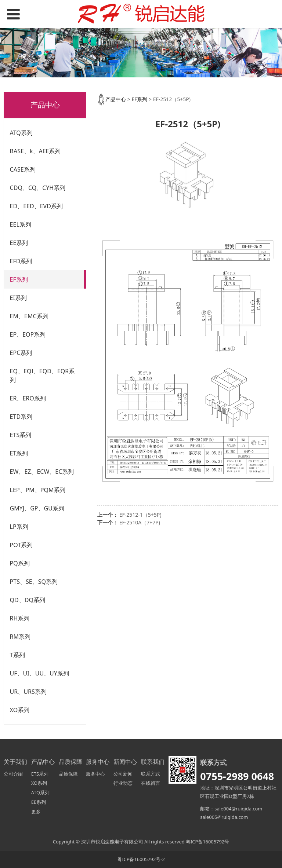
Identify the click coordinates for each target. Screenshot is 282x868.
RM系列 (20, 637)
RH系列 (20, 618)
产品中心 (116, 99)
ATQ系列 (21, 133)
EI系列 (18, 298)
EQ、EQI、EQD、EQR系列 (42, 376)
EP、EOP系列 (28, 334)
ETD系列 (21, 417)
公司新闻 (123, 774)
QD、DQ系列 (28, 600)
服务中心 (95, 774)
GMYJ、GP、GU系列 (37, 508)
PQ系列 (20, 563)
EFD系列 (21, 261)
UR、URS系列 (28, 692)
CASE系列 (23, 169)
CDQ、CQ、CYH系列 (38, 188)
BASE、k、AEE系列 (35, 151)
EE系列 (19, 243)
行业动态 (123, 783)
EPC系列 (21, 353)
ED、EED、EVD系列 (36, 206)
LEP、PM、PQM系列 (38, 490)
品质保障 (68, 774)
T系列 (17, 655)
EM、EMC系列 (29, 316)
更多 (36, 812)
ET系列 (19, 453)
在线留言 (151, 783)
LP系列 (19, 527)
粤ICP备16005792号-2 (141, 859)
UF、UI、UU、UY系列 (39, 673)
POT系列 (21, 545)
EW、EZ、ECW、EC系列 (42, 472)
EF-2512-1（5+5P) (140, 515)
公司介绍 (13, 774)
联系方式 (151, 774)
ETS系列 (21, 435)
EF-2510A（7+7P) (140, 522)
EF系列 (19, 279)
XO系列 (20, 710)
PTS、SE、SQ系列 (34, 582)
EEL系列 (21, 224)
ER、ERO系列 (28, 398)
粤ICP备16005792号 (207, 842)
